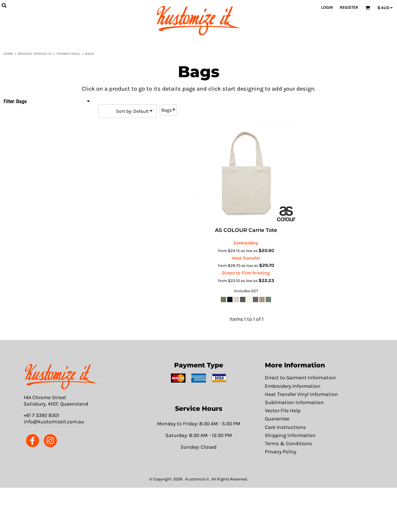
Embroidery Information (293, 386)
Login (327, 7)
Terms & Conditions (288, 443)
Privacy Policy (281, 452)
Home (8, 54)
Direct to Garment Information (300, 378)
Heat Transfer (246, 258)
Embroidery (246, 243)
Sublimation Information (294, 402)
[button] (61, 377)
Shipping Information (290, 435)
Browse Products (35, 54)
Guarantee (277, 419)
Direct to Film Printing (246, 273)
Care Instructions (285, 427)
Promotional (69, 54)
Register (349, 7)
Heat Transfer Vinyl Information (301, 394)
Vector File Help (283, 411)
